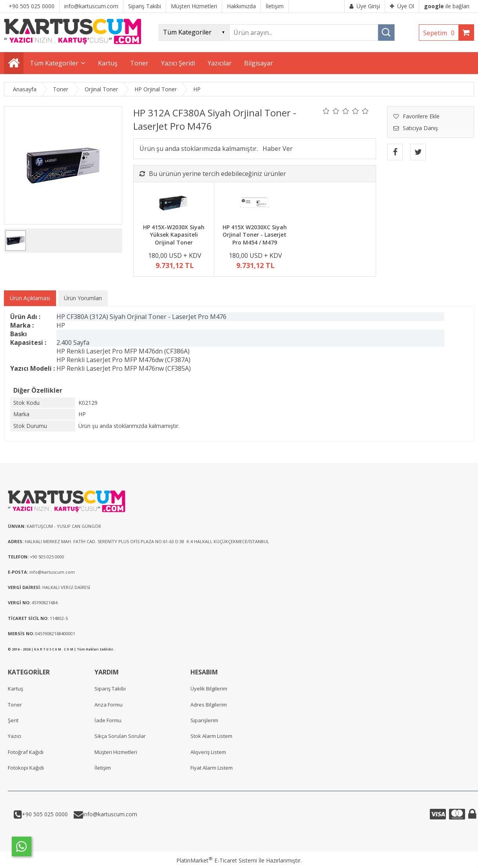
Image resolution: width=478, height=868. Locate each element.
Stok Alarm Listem (211, 736)
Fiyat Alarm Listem (212, 768)
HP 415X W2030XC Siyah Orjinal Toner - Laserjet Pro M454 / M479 (255, 235)
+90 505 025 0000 (45, 814)
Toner (15, 705)
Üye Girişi (365, 6)
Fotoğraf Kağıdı (26, 752)
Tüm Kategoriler (54, 63)
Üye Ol (402, 6)
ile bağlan (447, 6)
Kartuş (15, 689)
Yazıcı (14, 736)
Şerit (13, 720)
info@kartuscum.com (110, 814)
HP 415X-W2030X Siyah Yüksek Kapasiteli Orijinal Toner (174, 235)
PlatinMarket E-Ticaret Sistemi (217, 860)
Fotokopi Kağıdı (26, 768)
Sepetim (441, 33)
